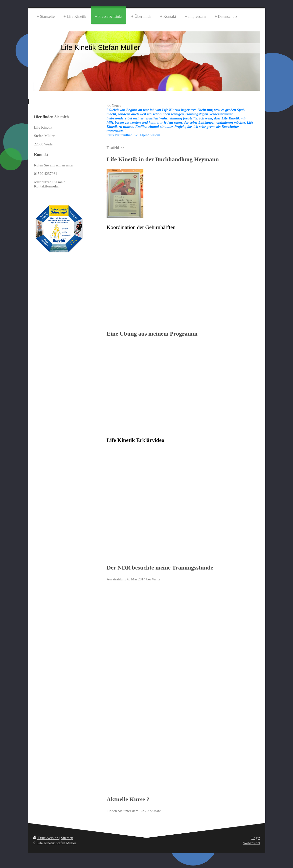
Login (256, 838)
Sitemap (67, 838)
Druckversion (46, 838)
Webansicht (252, 843)
